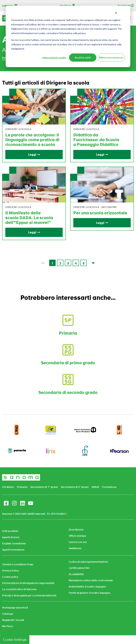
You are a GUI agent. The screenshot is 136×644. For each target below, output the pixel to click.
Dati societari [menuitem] (10, 531)
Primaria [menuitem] (22, 487)
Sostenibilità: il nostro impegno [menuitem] (87, 587)
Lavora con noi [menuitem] (78, 542)
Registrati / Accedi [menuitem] (13, 620)
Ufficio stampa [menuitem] (77, 536)
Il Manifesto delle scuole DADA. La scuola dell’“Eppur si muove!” (29, 218)
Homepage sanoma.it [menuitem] (15, 608)
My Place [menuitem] (8, 626)
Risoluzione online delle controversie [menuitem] (91, 580)
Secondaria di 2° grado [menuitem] (75, 487)
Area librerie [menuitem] (76, 530)
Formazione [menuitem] (109, 487)
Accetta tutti (83, 57)
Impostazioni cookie (54, 57)
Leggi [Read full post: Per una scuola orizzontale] (102, 223)
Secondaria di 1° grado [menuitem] (44, 487)
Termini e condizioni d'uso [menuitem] (18, 564)
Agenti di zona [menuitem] (11, 537)
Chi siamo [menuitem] (8, 487)
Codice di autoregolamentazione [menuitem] (88, 562)
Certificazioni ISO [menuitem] (79, 568)
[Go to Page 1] (52, 263)
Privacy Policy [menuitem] (11, 571)
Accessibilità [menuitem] (76, 574)
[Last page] (93, 263)
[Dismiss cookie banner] (116, 13)
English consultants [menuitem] (14, 543)
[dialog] (68, 36)
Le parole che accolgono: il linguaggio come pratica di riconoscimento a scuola (32, 140)
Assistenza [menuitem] (75, 548)
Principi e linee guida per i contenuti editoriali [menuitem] (29, 596)
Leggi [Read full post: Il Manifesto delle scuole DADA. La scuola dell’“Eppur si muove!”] (34, 232)
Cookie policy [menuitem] (10, 577)
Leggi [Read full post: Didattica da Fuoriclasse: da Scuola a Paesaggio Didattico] (102, 155)
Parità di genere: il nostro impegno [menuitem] (90, 593)
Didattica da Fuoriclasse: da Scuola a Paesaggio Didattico (96, 140)
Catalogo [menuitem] (8, 614)
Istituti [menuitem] (95, 487)
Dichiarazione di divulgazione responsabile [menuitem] (28, 583)
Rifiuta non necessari (111, 57)
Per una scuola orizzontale (100, 213)
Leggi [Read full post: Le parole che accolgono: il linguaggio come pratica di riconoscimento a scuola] (34, 155)
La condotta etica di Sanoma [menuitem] (19, 589)
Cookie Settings (15, 640)
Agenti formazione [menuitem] (13, 550)
